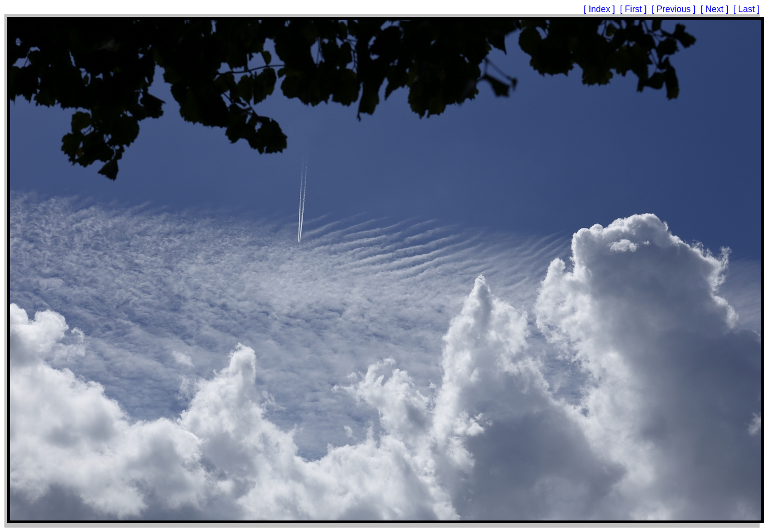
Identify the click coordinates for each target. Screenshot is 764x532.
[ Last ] (746, 9)
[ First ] (635, 9)
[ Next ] (715, 9)
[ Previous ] (674, 9)
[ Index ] (601, 9)
